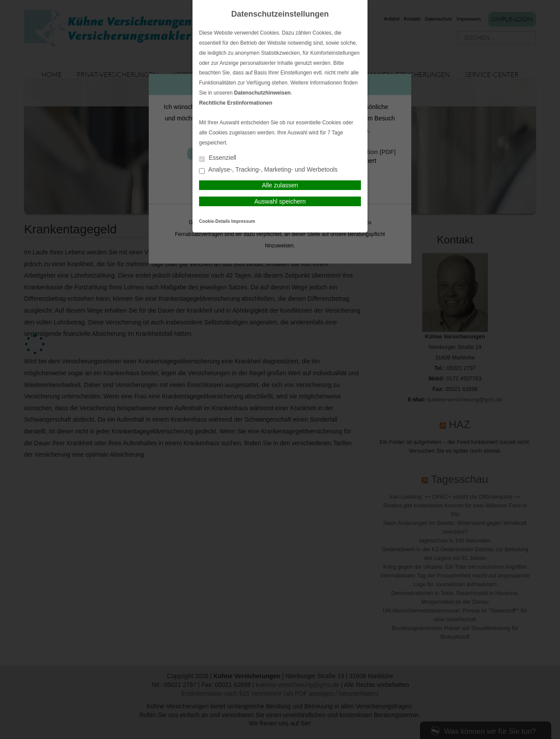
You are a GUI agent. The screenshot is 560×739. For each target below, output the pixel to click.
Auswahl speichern (280, 201)
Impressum (243, 221)
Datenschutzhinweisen (262, 93)
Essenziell (218, 158)
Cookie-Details (215, 221)
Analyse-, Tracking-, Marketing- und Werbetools (268, 170)
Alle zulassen (280, 185)
